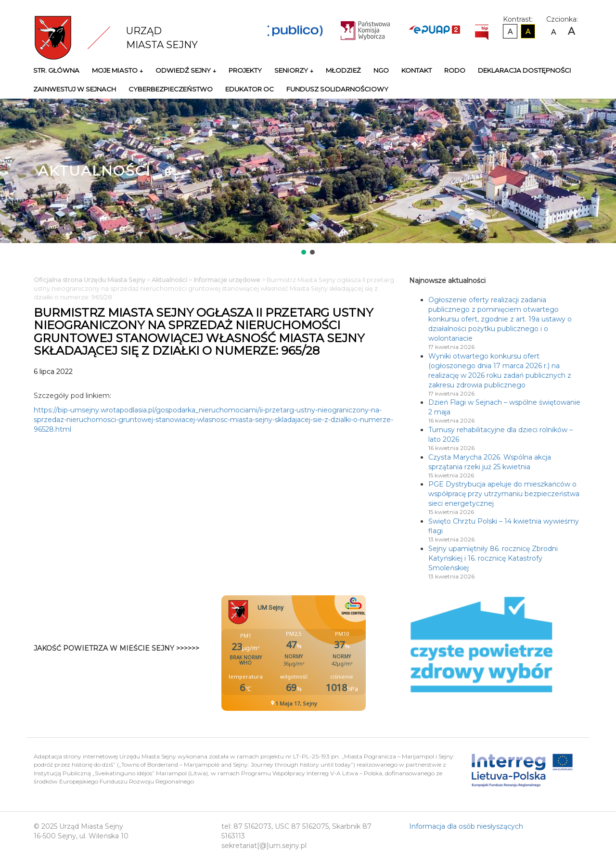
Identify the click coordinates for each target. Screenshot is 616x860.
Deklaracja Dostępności (525, 70)
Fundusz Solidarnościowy (337, 89)
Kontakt (417, 70)
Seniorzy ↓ (294, 70)
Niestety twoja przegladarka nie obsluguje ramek (318, 653)
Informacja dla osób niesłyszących (466, 826)
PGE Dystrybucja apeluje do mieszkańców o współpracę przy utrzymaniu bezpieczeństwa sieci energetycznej (504, 494)
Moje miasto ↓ (117, 70)
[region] (308, 178)
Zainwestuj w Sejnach (75, 89)
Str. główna (56, 70)
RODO (455, 70)
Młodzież (343, 70)
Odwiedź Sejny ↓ (186, 70)
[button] (304, 252)
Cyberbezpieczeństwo (171, 89)
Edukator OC (250, 89)
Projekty (245, 70)
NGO (381, 70)
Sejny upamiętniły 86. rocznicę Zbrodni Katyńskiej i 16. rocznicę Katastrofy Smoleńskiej (493, 558)
